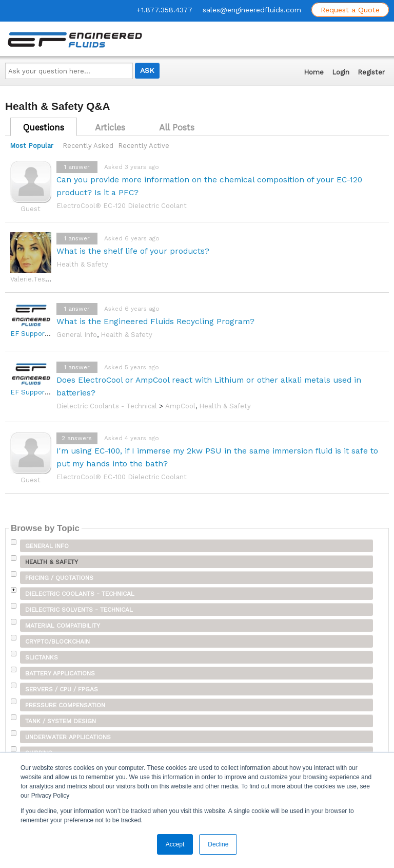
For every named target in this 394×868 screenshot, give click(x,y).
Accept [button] (175, 844)
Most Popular (32, 146)
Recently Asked (88, 146)
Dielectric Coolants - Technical (107, 406)
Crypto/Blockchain (57, 641)
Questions (44, 127)
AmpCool (180, 406)
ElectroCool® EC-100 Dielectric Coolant (122, 477)
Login (341, 72)
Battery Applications (60, 673)
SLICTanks (42, 657)
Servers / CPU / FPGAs (62, 689)
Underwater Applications (68, 737)
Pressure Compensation (65, 705)
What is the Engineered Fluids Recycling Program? (155, 321)
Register (371, 72)
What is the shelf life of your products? (133, 251)
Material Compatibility (63, 626)
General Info (77, 335)
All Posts (177, 127)
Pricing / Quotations (59, 578)
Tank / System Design (61, 721)
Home (314, 72)
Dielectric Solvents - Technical (79, 610)
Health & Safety (82, 264)
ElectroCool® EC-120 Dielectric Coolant (122, 206)
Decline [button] (218, 844)
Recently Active (144, 146)
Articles (110, 127)
